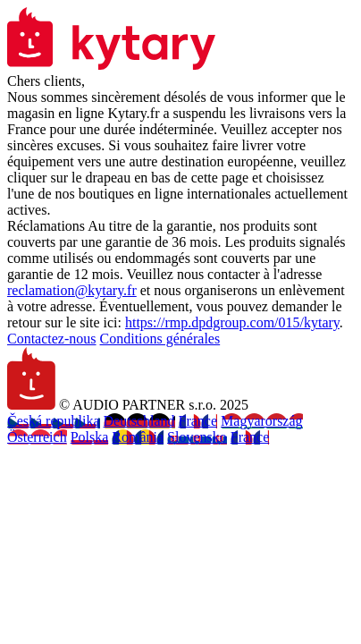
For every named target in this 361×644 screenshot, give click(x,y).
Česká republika (54, 421)
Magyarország (262, 421)
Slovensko (197, 437)
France (198, 421)
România (138, 437)
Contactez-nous (52, 339)
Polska (90, 437)
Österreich (37, 437)
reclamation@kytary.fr (72, 290)
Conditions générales (160, 339)
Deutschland (139, 421)
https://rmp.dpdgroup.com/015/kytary (232, 322)
